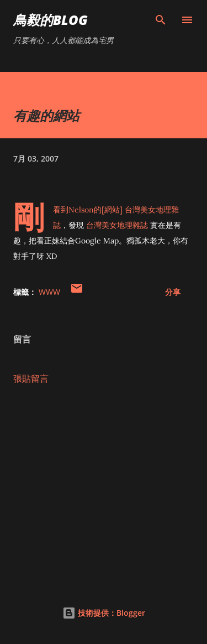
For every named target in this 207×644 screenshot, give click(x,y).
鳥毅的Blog (51, 20)
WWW (49, 292)
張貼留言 (31, 378)
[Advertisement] (104, 490)
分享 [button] (173, 292)
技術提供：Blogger (104, 613)
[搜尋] (161, 20)
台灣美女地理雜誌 (117, 225)
